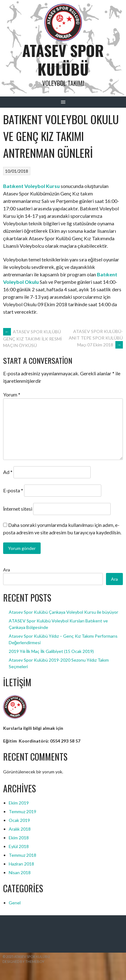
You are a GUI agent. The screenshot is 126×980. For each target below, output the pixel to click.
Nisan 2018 (20, 872)
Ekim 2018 (19, 838)
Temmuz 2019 (23, 811)
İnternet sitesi (18, 509)
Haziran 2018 (21, 864)
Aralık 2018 (20, 829)
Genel (15, 903)
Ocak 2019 (19, 820)
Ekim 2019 (19, 803)
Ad (8, 472)
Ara (7, 570)
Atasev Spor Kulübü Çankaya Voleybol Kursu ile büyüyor (63, 612)
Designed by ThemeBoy (23, 961)
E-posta (13, 490)
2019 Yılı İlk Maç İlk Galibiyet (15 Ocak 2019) (51, 651)
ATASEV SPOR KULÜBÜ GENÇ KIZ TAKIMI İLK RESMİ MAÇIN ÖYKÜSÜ (33, 338)
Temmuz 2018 (23, 855)
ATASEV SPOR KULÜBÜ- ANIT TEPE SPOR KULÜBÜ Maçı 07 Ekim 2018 (96, 338)
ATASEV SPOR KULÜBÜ (63, 60)
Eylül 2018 (19, 846)
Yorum (12, 394)
